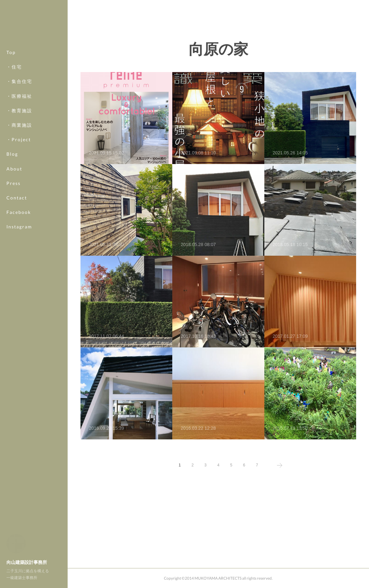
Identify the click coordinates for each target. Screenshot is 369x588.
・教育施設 (19, 110)
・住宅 (14, 67)
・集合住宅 (19, 81)
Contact (17, 198)
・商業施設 (19, 125)
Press (14, 183)
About (14, 169)
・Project (19, 139)
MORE (14, 212)
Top (11, 52)
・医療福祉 (19, 96)
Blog (12, 154)
